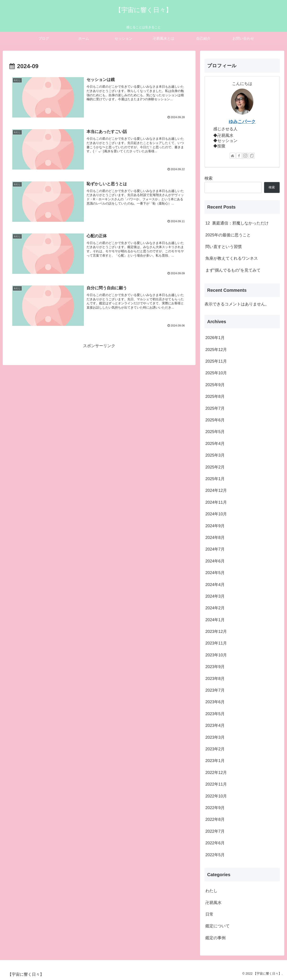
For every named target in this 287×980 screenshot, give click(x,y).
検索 (209, 178)
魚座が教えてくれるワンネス (232, 258)
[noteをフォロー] (252, 156)
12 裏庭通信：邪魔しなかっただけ (237, 223)
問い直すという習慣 (224, 247)
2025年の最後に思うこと (228, 235)
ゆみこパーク (242, 122)
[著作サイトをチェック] (233, 156)
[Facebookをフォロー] (239, 156)
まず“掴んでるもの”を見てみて (233, 270)
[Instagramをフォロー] (245, 156)
